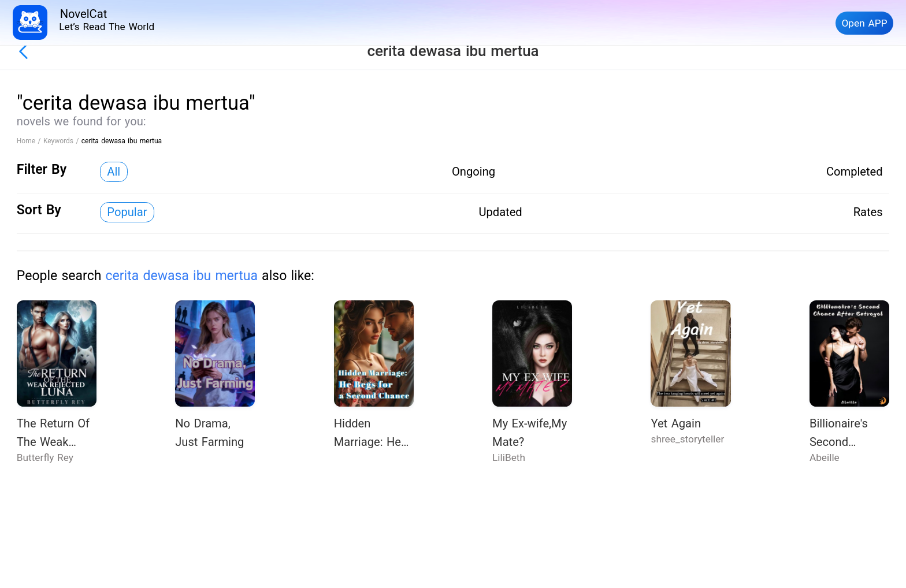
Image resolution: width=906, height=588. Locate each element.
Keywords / (62, 141)
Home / (30, 141)
